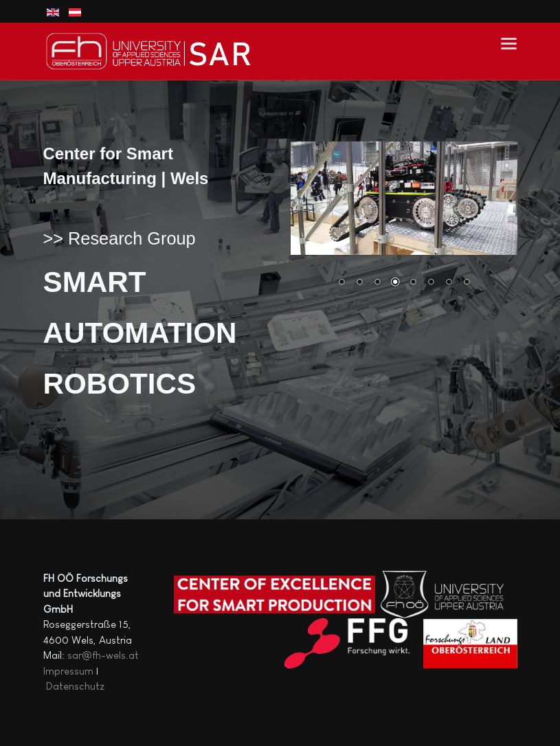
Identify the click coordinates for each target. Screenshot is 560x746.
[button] (509, 43)
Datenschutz (75, 686)
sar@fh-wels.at (103, 655)
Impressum (68, 671)
